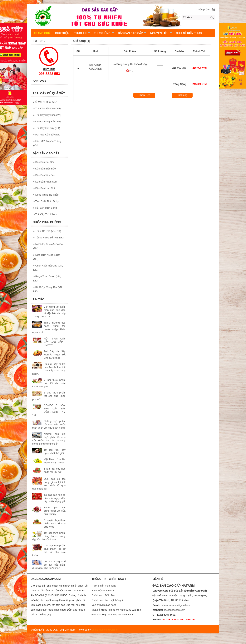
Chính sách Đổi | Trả (103, 595)
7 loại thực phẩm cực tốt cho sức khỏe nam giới (49, 383)
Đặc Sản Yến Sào (44, 175)
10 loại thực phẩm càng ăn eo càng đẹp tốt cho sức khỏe (49, 536)
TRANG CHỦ (42, 33)
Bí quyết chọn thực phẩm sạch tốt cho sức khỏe (55, 523)
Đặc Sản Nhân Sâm (45, 182)
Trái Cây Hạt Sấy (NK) (47, 128)
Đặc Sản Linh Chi (44, 188)
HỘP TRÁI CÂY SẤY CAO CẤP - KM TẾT (55, 342)
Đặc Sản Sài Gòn (44, 162)
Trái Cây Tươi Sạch (45, 214)
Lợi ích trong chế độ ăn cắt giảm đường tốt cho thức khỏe (49, 565)
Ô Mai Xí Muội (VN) (45, 102)
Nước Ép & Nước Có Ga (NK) (48, 246)
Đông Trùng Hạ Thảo (46, 195)
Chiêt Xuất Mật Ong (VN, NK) (48, 268)
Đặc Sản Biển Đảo (44, 169)
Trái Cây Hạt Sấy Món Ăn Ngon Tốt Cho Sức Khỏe (55, 355)
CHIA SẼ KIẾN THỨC (189, 33)
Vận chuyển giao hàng (104, 605)
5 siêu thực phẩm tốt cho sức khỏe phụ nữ (49, 396)
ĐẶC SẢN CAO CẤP (132, 33)
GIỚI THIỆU (62, 33)
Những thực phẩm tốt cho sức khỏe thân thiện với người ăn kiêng (49, 424)
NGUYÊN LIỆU (161, 33)
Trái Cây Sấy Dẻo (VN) (47, 108)
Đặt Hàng (182, 95)
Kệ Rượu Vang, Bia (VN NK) (48, 289)
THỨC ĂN (82, 33)
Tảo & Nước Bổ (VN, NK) (48, 238)
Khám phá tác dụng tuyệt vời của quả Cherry (55, 511)
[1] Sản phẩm (202, 10)
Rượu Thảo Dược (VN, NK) (47, 278)
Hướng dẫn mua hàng (104, 586)
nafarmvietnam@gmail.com (176, 605)
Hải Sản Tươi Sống (45, 208)
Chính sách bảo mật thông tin (108, 600)
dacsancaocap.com (174, 610)
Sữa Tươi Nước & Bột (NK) (47, 257)
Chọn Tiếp (144, 95)
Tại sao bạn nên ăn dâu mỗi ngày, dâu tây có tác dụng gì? (55, 498)
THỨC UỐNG (104, 33)
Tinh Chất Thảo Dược (46, 201)
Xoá (130, 71)
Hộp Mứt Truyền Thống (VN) (47, 143)
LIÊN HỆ (39, 41)
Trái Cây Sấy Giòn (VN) (47, 115)
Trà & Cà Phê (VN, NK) (47, 231)
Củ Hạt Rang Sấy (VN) (47, 122)
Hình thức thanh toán (103, 590)
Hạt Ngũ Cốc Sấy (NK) (47, 135)
